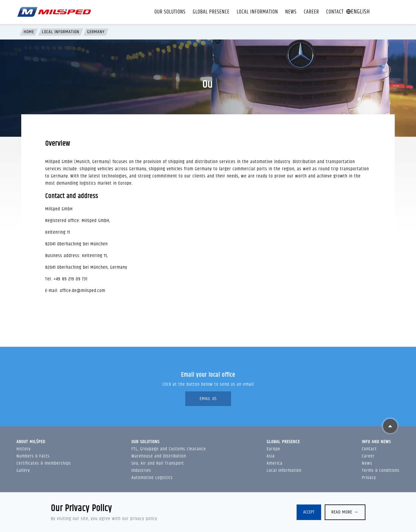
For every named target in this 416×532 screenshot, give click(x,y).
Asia (271, 456)
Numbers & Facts (33, 456)
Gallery (23, 471)
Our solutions (170, 12)
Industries (141, 471)
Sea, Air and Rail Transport (158, 463)
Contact (335, 12)
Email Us (208, 399)
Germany (96, 32)
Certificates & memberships (44, 463)
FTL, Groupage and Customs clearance (169, 449)
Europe (273, 449)
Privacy (369, 478)
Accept (309, 512)
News (291, 12)
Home (29, 32)
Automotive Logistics (152, 478)
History (23, 449)
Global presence (211, 12)
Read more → (345, 512)
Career (311, 12)
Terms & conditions (381, 471)
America (275, 463)
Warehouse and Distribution (159, 456)
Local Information (257, 12)
